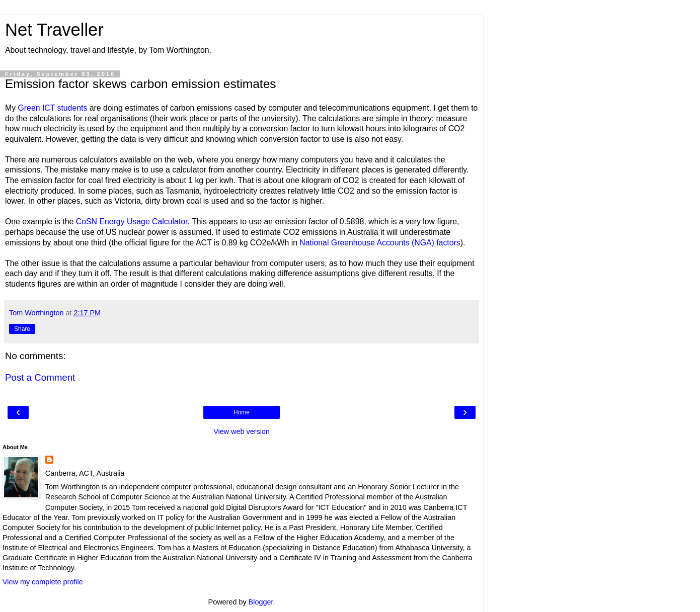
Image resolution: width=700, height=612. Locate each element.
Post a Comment (40, 377)
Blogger (261, 602)
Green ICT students (53, 108)
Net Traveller (54, 30)
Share (22, 329)
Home (242, 412)
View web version (242, 431)
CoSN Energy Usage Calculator (132, 222)
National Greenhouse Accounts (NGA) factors (380, 243)
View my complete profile (43, 582)
